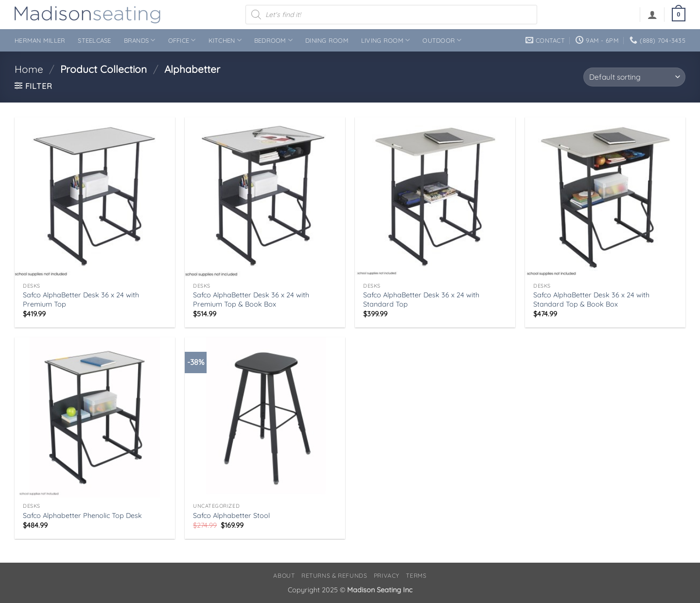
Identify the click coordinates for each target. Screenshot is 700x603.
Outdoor (442, 40)
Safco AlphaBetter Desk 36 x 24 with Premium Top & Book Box (251, 300)
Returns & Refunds (334, 576)
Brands (140, 40)
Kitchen (225, 40)
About (284, 576)
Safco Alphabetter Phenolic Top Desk (82, 516)
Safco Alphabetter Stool (231, 516)
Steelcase (94, 40)
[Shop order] (634, 77)
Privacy (387, 576)
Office (182, 40)
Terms (416, 576)
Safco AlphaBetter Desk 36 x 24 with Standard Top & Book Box (591, 300)
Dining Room (327, 40)
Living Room (385, 40)
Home (29, 69)
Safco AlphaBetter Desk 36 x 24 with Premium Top (81, 300)
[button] (652, 15)
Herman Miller (40, 40)
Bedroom (273, 40)
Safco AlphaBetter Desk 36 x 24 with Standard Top (421, 300)
